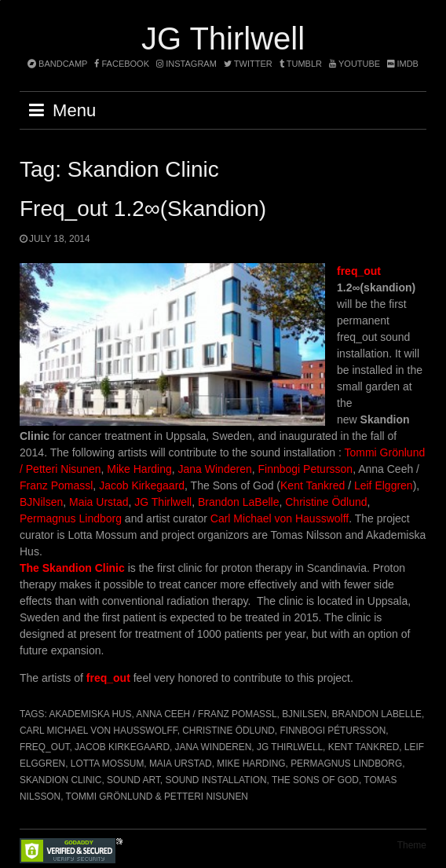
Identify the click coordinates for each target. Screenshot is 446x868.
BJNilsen (41, 502)
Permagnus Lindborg (71, 518)
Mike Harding (139, 469)
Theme (412, 845)
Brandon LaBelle (239, 502)
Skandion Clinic (60, 780)
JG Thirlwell (223, 38)
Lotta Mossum (108, 764)
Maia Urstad (99, 502)
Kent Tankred (313, 485)
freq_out (359, 271)
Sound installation (216, 780)
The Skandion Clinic (72, 568)
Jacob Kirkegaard (142, 485)
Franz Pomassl (56, 485)
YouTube (355, 64)
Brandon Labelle (377, 714)
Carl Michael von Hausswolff (280, 518)
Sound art (133, 780)
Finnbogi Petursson (306, 469)
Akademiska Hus (90, 714)
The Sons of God (315, 780)
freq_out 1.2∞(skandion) (143, 209)
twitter (248, 64)
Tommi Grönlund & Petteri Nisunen (157, 797)
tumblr (302, 64)
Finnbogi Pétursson (333, 731)
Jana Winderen (215, 469)
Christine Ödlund (326, 502)
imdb (403, 64)
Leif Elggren (384, 485)
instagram (186, 64)
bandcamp (57, 64)
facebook (122, 64)
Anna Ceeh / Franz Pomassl (206, 714)
